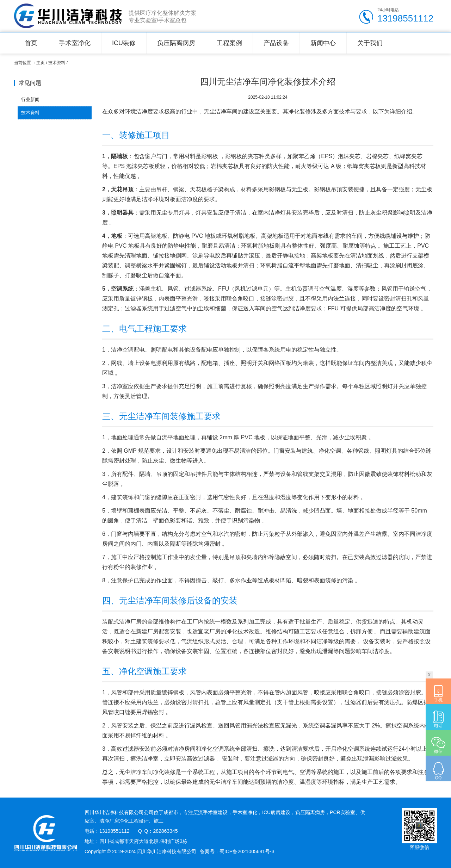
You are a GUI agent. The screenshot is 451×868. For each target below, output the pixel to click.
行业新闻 (30, 100)
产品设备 (276, 43)
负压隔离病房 (176, 43)
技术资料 (57, 63)
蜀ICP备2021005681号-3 (247, 851)
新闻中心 (323, 43)
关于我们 (370, 43)
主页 (41, 63)
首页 (31, 43)
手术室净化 (75, 43)
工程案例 (229, 43)
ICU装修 (124, 43)
